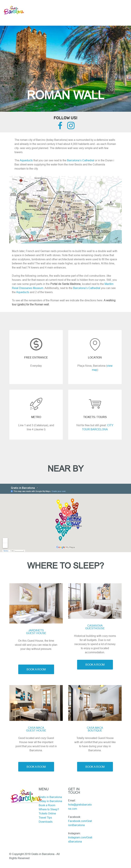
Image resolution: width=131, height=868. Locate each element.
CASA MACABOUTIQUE (95, 729)
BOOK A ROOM (36, 669)
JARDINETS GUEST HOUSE (36, 632)
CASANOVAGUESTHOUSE (95, 627)
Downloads (46, 822)
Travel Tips (45, 818)
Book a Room (47, 805)
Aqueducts (26, 160)
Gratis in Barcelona (50, 797)
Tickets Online (47, 813)
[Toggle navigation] (66, 3)
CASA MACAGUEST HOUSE (36, 729)
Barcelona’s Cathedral (81, 160)
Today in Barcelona (50, 801)
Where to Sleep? (49, 809)
